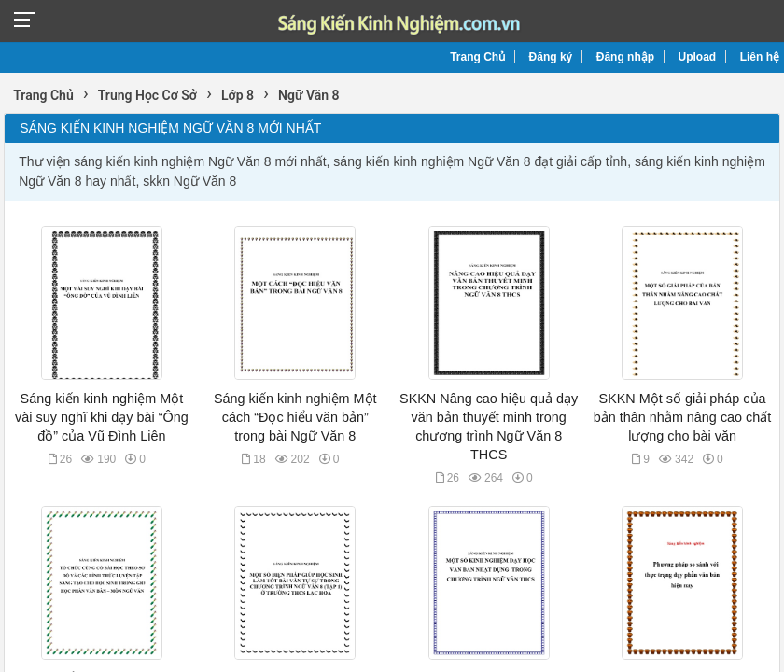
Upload (698, 57)
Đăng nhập (625, 57)
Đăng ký (551, 57)
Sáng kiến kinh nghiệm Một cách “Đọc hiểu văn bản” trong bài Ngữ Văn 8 (295, 417)
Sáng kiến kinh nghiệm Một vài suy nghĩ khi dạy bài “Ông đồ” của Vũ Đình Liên (102, 417)
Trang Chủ (477, 57)
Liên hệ (760, 57)
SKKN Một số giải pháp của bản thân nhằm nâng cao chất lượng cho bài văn (682, 417)
